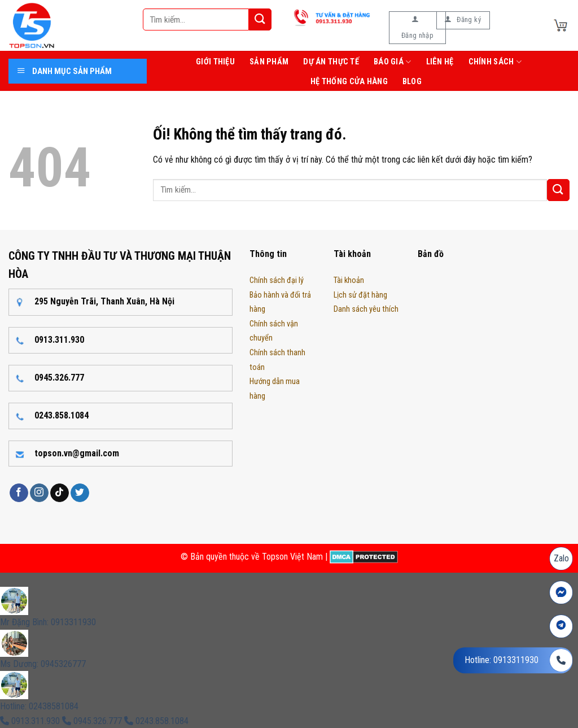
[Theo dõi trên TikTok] (60, 493)
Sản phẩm (269, 62)
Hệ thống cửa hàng (349, 82)
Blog (412, 82)
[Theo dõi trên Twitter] (80, 493)
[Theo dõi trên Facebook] (19, 493)
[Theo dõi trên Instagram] (39, 493)
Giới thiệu (215, 62)
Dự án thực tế (331, 62)
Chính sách (495, 62)
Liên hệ (440, 62)
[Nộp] (260, 19)
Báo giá (393, 62)
